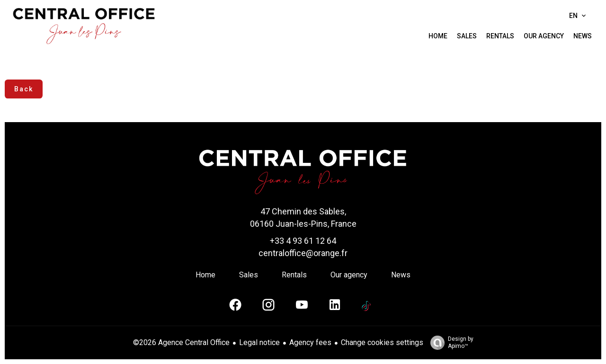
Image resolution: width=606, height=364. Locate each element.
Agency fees (310, 342)
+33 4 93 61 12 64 (303, 241)
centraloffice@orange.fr (303, 253)
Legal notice (259, 342)
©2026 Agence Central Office (181, 342)
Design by (450, 343)
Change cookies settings (382, 342)
